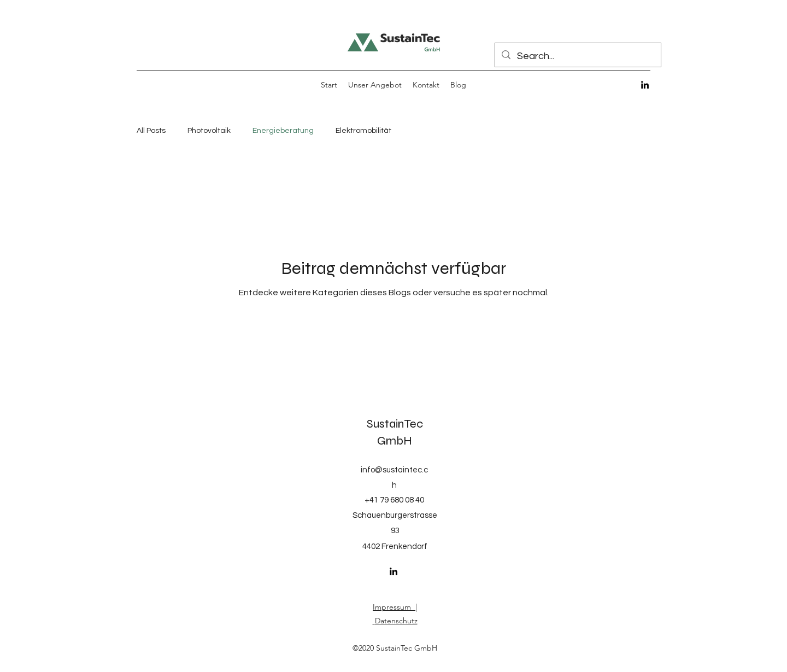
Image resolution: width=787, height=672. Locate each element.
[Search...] (577, 56)
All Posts (151, 131)
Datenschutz (396, 621)
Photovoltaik (209, 131)
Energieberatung (283, 131)
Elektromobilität (363, 131)
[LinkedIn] (645, 85)
